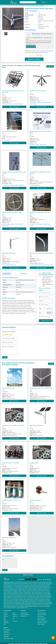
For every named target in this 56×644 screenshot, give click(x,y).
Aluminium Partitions (37, 583)
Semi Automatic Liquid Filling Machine (37, 600)
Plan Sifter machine (46, 597)
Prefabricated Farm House (9, 587)
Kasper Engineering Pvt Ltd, (9, 264)
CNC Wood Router (27, 592)
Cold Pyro (14, 607)
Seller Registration (42, 612)
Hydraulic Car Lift (12, 586)
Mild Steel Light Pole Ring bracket (12, 212)
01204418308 (7, 629)
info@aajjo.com (7, 634)
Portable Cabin (27, 582)
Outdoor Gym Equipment (45, 604)
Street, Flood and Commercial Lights (11, 5)
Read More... (46, 52)
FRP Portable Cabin (45, 587)
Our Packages (41, 616)
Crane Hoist (26, 594)
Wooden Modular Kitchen (9, 601)
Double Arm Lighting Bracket (38, 90)
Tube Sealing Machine (16, 583)
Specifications (7, 273)
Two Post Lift (41, 601)
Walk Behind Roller (47, 582)
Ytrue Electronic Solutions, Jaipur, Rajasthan (13, 185)
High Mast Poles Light (9, 387)
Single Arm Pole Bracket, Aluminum (40, 212)
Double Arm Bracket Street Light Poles (41, 387)
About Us (6, 612)
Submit (5, 357)
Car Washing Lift (34, 601)
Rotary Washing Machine (13, 593)
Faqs (5, 624)
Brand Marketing (41, 619)
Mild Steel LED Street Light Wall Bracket (41, 253)
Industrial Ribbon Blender (27, 583)
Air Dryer (48, 600)
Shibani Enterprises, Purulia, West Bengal (12, 103)
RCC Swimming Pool (21, 604)
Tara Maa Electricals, (35, 185)
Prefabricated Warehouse (43, 589)
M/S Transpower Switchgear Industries (42, 33)
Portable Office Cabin (22, 589)
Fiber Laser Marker (41, 596)
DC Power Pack (46, 590)
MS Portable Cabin (36, 587)
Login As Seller (41, 624)
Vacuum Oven (33, 590)
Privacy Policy (24, 616)
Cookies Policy (24, 612)
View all (51, 363)
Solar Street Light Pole (36, 425)
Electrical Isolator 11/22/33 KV (11, 500)
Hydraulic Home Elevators (39, 584)
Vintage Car (22, 606)
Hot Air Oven (40, 590)
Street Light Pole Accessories (24, 5)
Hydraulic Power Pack (17, 592)
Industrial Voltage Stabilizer (25, 593)
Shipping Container (17, 590)
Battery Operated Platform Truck (33, 606)
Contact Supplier (31, 46)
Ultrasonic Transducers (40, 599)
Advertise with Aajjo (42, 614)
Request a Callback (34, 59)
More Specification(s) (30, 29)
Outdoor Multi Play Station (37, 582)
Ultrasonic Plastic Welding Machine (26, 599)
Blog (5, 619)
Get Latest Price (33, 10)
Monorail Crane (33, 594)
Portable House (46, 586)
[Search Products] (20, 2)
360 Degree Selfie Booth (22, 607)
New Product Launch (42, 621)
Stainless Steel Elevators (29, 586)
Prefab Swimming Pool (37, 603)
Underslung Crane (12, 594)
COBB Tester (39, 594)
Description (23, 273)
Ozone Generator (7, 607)
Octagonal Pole (34, 462)
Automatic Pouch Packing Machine (21, 600)
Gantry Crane (20, 594)
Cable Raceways (15, 599)
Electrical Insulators (35, 500)
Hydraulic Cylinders (8, 592)
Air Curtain (24, 597)
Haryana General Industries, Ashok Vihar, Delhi (41, 264)
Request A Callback (28, 574)
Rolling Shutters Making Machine (22, 601)
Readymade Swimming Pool (32, 604)
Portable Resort (28, 587)
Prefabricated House (8, 590)
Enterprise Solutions (42, 622)
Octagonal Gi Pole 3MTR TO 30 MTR (13, 425)
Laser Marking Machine (18, 582)
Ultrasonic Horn (7, 599)
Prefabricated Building (32, 589)
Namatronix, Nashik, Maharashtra (38, 144)
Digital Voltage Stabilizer (37, 593)
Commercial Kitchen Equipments (34, 597)
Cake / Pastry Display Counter (30, 596)
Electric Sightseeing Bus (9, 606)
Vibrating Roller (7, 583)
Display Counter (29, 584)
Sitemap (6, 614)
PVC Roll (19, 597)
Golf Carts (17, 606)
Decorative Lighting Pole (9, 537)
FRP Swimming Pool (47, 603)
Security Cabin (39, 586)
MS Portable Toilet (20, 587)
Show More (50, 66)
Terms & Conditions (25, 614)
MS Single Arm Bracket (9, 253)
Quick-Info (6, 621)
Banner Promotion (42, 617)
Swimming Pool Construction (10, 604)
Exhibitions (6, 622)
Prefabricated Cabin (13, 589)
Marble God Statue (12, 597)
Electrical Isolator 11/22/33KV (11, 462)
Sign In (44, 2)
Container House (26, 590)
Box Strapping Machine (9, 584)
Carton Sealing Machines (20, 584)
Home (2, 5)
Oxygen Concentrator (45, 606)
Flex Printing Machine (36, 592)
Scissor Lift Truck (20, 586)
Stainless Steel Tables (47, 583)
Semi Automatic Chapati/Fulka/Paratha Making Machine (20, 603)
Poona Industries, (6, 139)
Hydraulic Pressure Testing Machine (15, 596)
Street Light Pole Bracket (9, 131)
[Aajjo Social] (44, 579)
